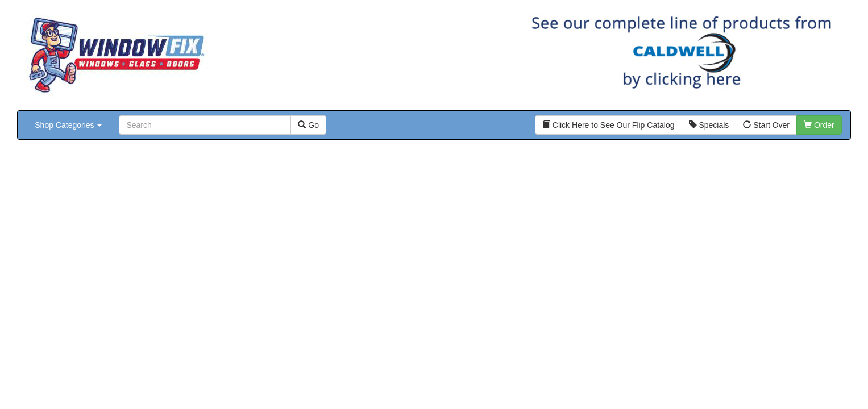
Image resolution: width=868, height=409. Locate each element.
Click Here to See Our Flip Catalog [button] (609, 125)
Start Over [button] (766, 125)
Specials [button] (709, 125)
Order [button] (819, 125)
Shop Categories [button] (68, 125)
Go (308, 125)
